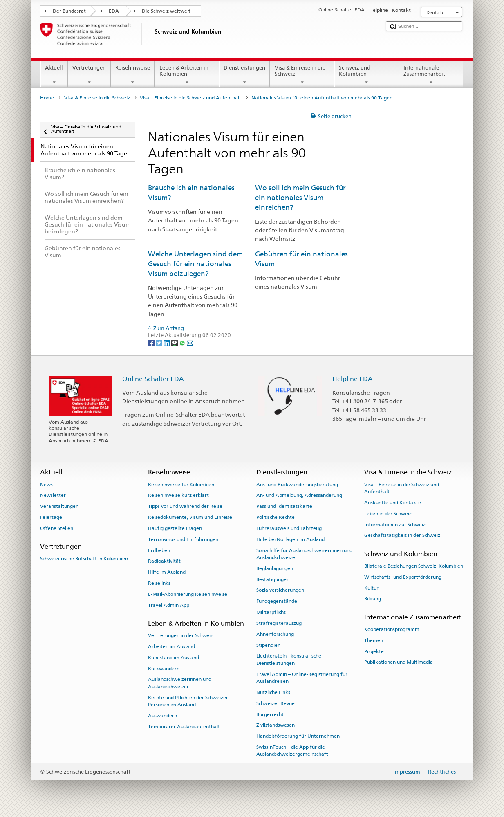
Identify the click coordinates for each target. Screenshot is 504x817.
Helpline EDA (353, 379)
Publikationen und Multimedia (399, 662)
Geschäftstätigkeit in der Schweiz (402, 535)
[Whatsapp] (183, 343)
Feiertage (51, 517)
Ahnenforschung (275, 634)
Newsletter (53, 495)
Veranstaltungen (59, 506)
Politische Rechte (276, 517)
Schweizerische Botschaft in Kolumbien (84, 559)
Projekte (374, 651)
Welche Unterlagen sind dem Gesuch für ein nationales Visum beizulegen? (195, 264)
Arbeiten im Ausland (171, 646)
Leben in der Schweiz (388, 514)
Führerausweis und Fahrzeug (289, 528)
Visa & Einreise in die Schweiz (302, 75)
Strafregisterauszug (279, 623)
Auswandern (162, 716)
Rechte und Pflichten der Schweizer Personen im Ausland (188, 701)
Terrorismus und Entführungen (183, 539)
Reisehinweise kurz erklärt (178, 495)
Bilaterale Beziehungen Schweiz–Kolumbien (414, 566)
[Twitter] (160, 343)
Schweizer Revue (276, 703)
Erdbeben (159, 550)
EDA (114, 11)
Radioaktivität (164, 561)
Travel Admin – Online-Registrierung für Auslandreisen (302, 677)
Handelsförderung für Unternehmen (298, 736)
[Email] (190, 343)
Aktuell (54, 75)
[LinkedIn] (167, 343)
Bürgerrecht (270, 714)
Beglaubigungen (275, 568)
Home (47, 98)
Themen (374, 640)
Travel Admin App (169, 605)
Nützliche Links (273, 692)
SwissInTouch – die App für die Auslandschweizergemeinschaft (292, 751)
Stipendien (268, 645)
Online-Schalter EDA (153, 379)
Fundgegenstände (277, 601)
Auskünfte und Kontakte (393, 503)
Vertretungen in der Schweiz (180, 635)
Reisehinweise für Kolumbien (181, 484)
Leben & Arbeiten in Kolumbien (187, 75)
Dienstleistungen (245, 75)
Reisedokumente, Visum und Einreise (190, 517)
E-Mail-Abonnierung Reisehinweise (188, 594)
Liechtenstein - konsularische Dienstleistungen (289, 659)
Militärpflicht (271, 612)
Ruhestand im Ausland (174, 658)
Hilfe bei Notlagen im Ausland (290, 539)
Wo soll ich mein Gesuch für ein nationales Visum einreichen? (300, 197)
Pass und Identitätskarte (284, 506)
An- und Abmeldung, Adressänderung (299, 495)
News (46, 484)
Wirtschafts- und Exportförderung (403, 577)
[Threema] (175, 343)
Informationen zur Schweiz (395, 524)
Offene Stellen (57, 528)
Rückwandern (164, 668)
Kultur (371, 588)
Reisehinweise (133, 75)
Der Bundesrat (69, 11)
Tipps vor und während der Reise (185, 506)
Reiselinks (159, 583)
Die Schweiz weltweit (166, 11)
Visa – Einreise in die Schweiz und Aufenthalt (190, 98)
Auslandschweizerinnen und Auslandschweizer (180, 683)
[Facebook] (152, 343)
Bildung (373, 599)
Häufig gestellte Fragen (175, 528)
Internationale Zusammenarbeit (431, 75)
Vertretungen (89, 75)
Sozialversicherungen (280, 590)
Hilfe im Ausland (167, 572)
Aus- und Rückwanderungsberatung (297, 484)
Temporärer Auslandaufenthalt (184, 727)
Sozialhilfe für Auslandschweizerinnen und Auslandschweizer (304, 553)
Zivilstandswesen (276, 725)
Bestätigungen (273, 579)
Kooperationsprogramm (392, 629)
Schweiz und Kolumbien (367, 75)
